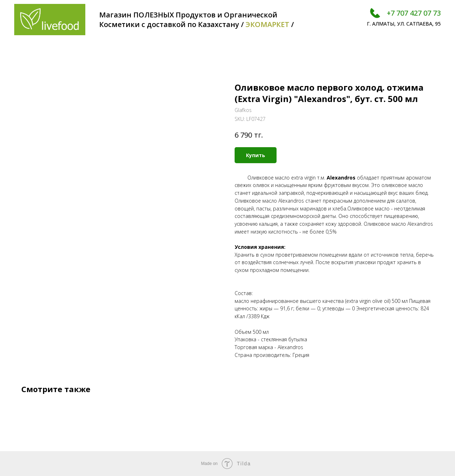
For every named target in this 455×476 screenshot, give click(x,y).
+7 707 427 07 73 (414, 13)
